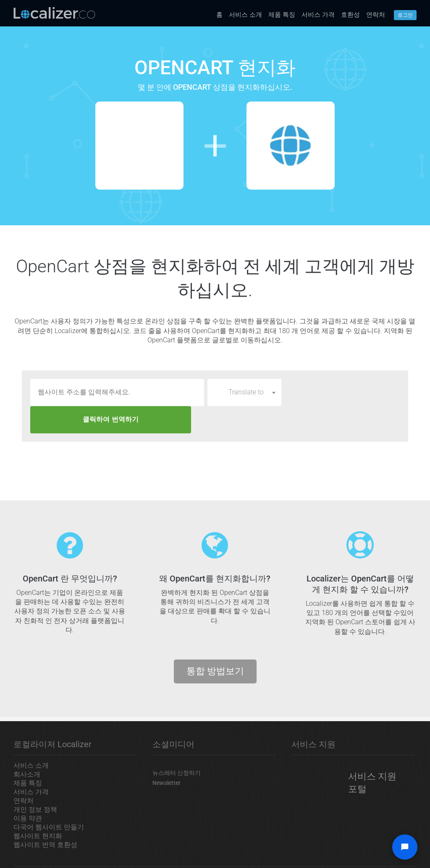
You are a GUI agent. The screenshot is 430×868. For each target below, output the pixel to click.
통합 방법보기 (215, 644)
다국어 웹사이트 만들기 (49, 800)
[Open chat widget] (405, 847)
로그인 (405, 15)
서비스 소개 (245, 15)
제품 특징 (282, 15)
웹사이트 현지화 (38, 809)
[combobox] (244, 392)
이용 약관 (28, 791)
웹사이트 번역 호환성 (45, 817)
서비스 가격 (318, 15)
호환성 (350, 15)
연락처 (376, 15)
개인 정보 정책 (35, 782)
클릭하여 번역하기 (342, 392)
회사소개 (27, 747)
